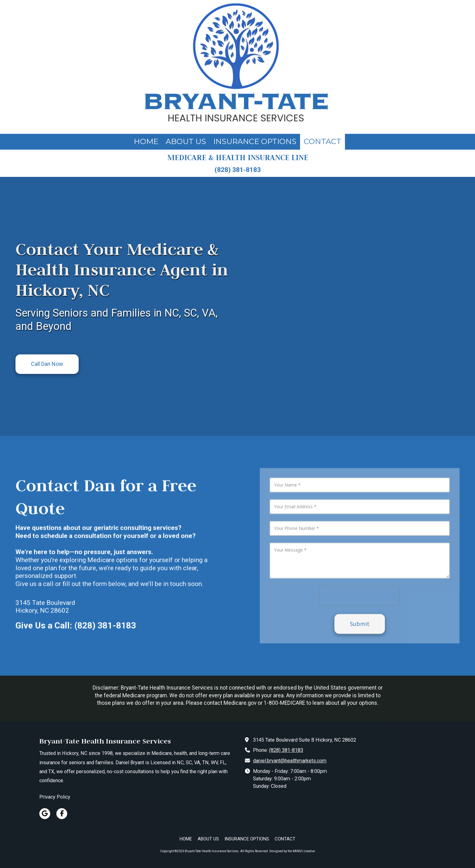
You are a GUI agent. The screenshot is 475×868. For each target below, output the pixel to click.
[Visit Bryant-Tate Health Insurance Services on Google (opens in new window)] (45, 814)
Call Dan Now (47, 364)
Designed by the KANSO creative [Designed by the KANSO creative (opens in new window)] (292, 851)
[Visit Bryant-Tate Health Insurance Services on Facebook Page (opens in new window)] (62, 814)
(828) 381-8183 (286, 750)
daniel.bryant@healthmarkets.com (290, 761)
